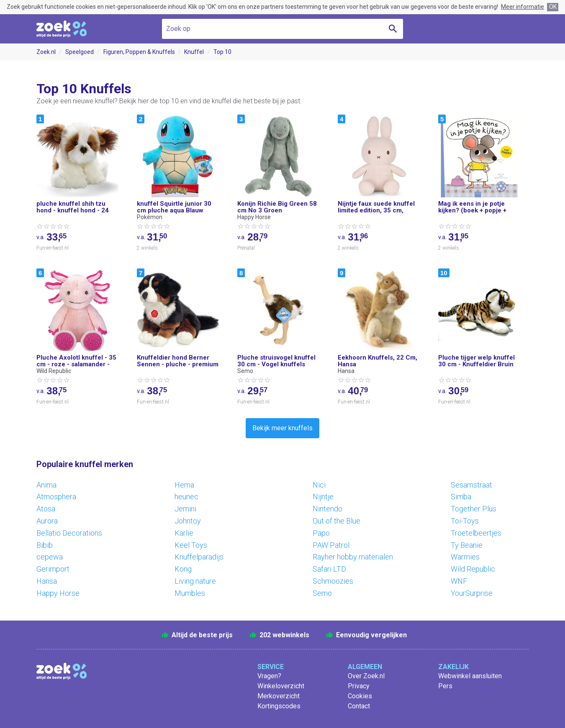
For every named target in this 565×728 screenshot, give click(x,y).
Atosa (46, 509)
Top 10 (222, 52)
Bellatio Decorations (69, 533)
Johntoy (188, 521)
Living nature (195, 581)
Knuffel (194, 52)
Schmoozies (333, 581)
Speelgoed (80, 52)
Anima (46, 485)
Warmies (465, 557)
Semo (322, 593)
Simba (461, 497)
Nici (319, 485)
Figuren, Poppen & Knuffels (139, 52)
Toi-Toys (465, 521)
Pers (445, 686)
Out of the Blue (336, 521)
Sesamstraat (471, 485)
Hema (184, 485)
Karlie (184, 533)
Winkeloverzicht (281, 686)
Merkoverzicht (279, 696)
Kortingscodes (279, 706)
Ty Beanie (467, 545)
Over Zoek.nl (366, 676)
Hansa (47, 581)
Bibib (45, 545)
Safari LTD (329, 569)
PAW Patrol (331, 545)
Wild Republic (473, 569)
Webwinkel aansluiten (470, 676)
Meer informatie (523, 7)
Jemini (185, 509)
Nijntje (323, 497)
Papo (321, 533)
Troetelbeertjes (476, 533)
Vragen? (269, 676)
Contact (359, 706)
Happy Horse (58, 593)
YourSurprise (472, 593)
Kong (183, 569)
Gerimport (53, 569)
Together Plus (474, 509)
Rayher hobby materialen (353, 557)
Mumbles (190, 593)
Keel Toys (191, 545)
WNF (459, 581)
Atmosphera (56, 497)
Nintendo (327, 509)
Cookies (360, 696)
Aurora (47, 521)
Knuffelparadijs (199, 557)
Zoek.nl (46, 52)
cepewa (50, 557)
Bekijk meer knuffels (282, 428)
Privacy (359, 686)
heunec (186, 497)
